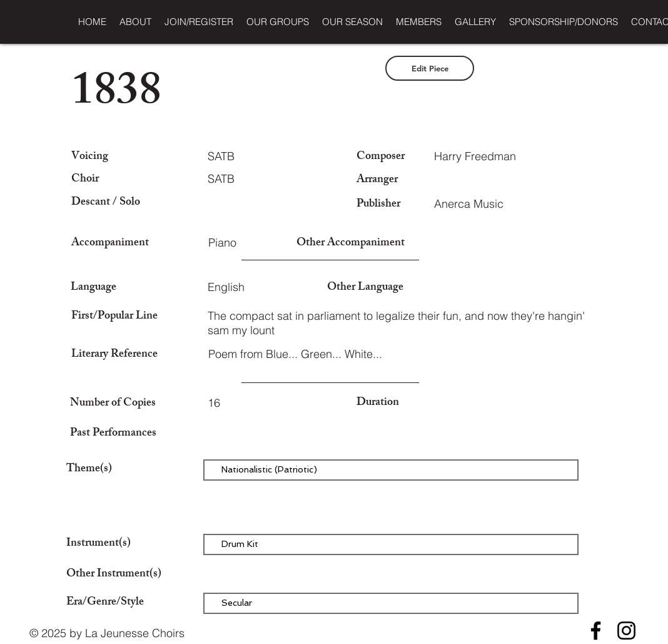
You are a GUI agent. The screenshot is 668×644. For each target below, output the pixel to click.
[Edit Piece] (430, 68)
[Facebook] (596, 631)
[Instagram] (626, 631)
